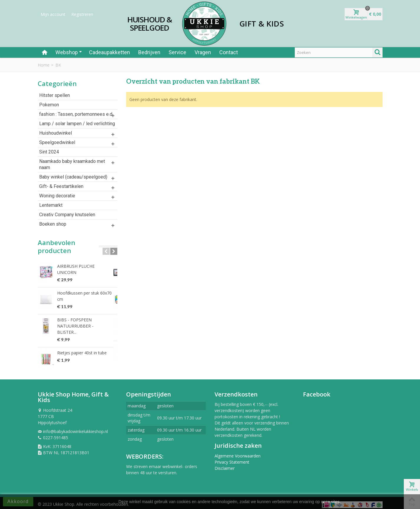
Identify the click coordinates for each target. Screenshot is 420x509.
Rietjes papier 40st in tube (82, 344)
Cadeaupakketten (109, 52)
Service (177, 52)
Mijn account (53, 14)
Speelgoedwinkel (57, 142)
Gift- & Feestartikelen (61, 186)
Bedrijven (149, 52)
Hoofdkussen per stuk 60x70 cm (84, 293)
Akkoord (18, 501)
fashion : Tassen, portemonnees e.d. (76, 114)
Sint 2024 (49, 152)
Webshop (69, 52)
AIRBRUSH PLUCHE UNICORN (86, 266)
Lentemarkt (51, 205)
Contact (229, 52)
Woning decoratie (57, 196)
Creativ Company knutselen (67, 215)
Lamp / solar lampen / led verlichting (77, 124)
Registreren (82, 14)
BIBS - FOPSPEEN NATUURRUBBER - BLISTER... (85, 320)
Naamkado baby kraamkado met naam (72, 164)
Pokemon (49, 105)
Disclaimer (225, 465)
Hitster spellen (55, 95)
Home (44, 65)
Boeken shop (53, 224)
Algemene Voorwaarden (238, 453)
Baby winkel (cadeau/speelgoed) (73, 177)
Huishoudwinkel (56, 133)
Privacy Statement (232, 459)
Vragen (203, 52)
